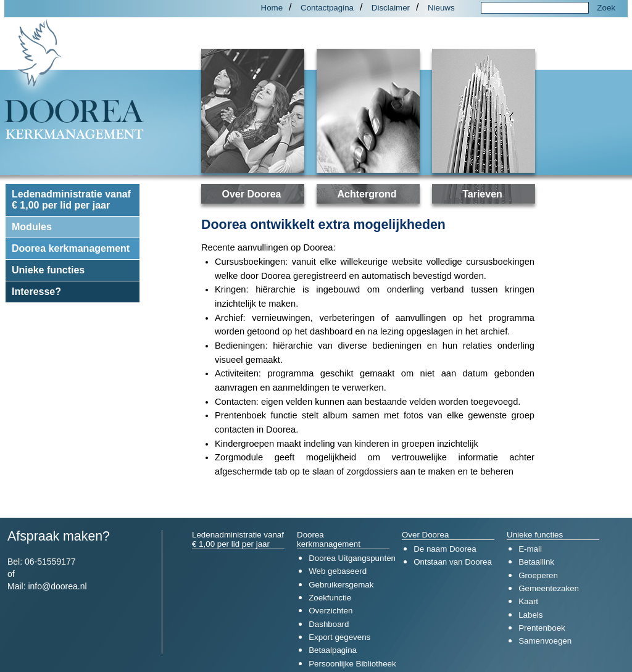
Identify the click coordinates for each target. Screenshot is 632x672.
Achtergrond (367, 194)
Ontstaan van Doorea (453, 562)
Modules (32, 227)
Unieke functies (48, 270)
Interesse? (36, 292)
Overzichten (331, 611)
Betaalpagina (333, 650)
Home (272, 8)
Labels (530, 615)
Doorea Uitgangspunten (352, 558)
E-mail (530, 549)
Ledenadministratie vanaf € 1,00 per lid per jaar (71, 200)
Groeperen (538, 575)
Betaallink (536, 562)
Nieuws (441, 8)
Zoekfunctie (330, 598)
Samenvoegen (545, 641)
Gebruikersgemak (341, 585)
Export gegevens (339, 637)
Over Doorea (251, 194)
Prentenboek (542, 628)
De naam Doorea (445, 549)
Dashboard (329, 624)
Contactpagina (327, 8)
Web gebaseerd (338, 571)
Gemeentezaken (549, 588)
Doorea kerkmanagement (71, 248)
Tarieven (482, 194)
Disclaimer (391, 8)
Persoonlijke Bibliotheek (352, 664)
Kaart (528, 601)
